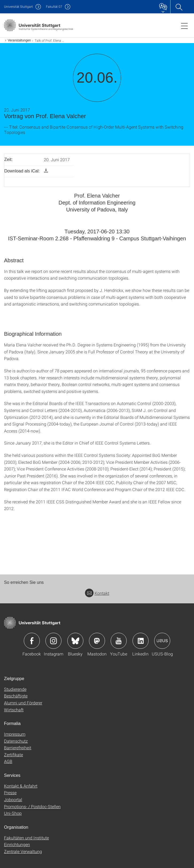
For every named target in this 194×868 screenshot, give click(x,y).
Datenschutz (16, 741)
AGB (8, 761)
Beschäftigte (16, 696)
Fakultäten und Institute (26, 838)
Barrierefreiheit (18, 748)
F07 (54, 7)
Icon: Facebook (32, 641)
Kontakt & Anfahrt (21, 786)
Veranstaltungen (19, 40)
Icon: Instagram (53, 641)
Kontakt (97, 593)
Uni (18, 7)
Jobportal (13, 799)
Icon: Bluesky (75, 641)
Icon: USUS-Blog (162, 641)
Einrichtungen (17, 844)
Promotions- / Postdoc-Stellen (32, 806)
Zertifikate (13, 755)
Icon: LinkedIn (141, 641)
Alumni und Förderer (23, 703)
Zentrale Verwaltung (23, 851)
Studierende (15, 689)
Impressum (15, 734)
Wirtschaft (14, 710)
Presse (10, 792)
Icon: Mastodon (97, 641)
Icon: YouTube (119, 641)
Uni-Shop (13, 813)
